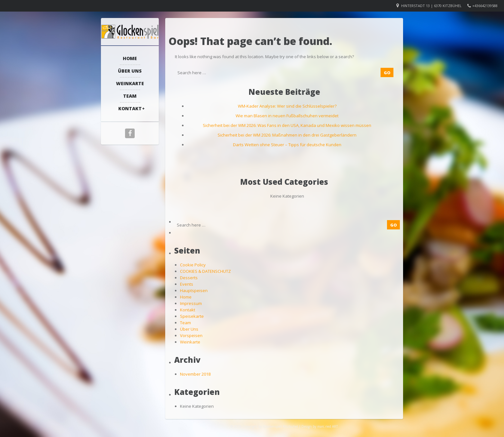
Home (130, 58)
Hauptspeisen (194, 290)
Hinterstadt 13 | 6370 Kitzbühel (431, 6)
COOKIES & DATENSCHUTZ (205, 271)
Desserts (189, 278)
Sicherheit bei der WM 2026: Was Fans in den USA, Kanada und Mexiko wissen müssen (287, 125)
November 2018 (195, 374)
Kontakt (130, 108)
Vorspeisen (191, 335)
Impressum (191, 303)
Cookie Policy (193, 265)
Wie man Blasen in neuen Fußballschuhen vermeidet (287, 116)
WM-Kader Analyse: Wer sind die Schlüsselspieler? (287, 106)
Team (130, 96)
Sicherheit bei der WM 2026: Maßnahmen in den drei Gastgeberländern (287, 135)
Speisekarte (192, 316)
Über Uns (130, 71)
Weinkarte (130, 83)
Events (187, 284)
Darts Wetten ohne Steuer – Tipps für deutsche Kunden (287, 145)
